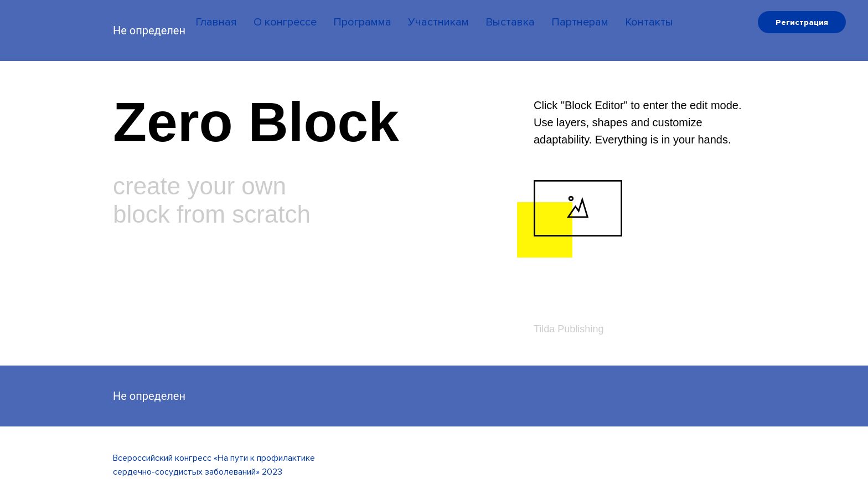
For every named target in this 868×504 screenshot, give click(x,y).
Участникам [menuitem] (438, 22)
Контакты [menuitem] (649, 22)
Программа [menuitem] (362, 22)
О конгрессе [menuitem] (285, 22)
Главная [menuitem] (216, 22)
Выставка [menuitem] (510, 22)
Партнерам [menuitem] (580, 22)
